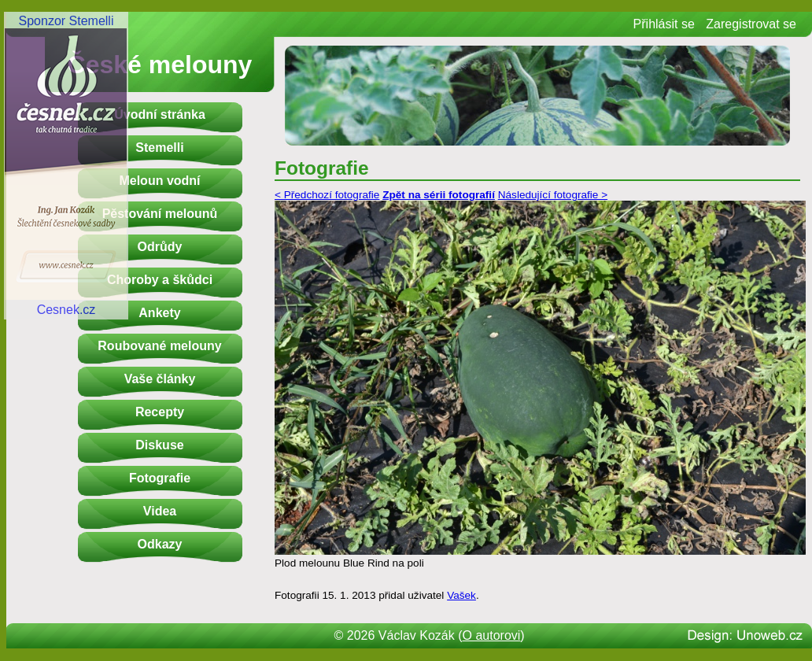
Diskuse (159, 445)
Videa (160, 511)
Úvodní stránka (160, 114)
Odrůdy (160, 247)
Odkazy (160, 544)
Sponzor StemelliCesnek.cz (66, 165)
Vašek (461, 595)
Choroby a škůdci (160, 280)
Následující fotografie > (553, 195)
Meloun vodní (159, 181)
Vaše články (160, 379)
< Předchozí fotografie (327, 195)
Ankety (159, 313)
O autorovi (492, 635)
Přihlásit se (664, 24)
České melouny (160, 65)
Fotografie (160, 478)
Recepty (160, 412)
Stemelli (159, 148)
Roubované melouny (159, 346)
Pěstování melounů (160, 214)
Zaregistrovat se (751, 24)
